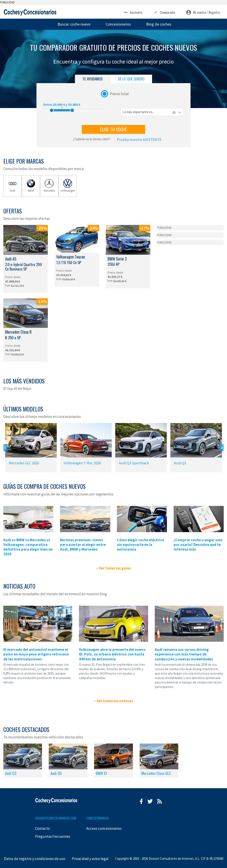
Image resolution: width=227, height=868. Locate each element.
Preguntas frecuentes (53, 836)
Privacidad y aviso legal (90, 859)
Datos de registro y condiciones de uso (35, 859)
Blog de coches (159, 24)
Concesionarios (118, 24)
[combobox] (152, 112)
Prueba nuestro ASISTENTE (139, 140)
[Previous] (6, 448)
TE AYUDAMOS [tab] (93, 79)
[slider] (52, 110)
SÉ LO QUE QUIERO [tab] (131, 79)
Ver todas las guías (115, 568)
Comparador (164, 12)
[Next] (221, 448)
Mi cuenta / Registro (203, 12)
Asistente (133, 12)
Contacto (42, 828)
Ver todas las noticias (115, 701)
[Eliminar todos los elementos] (174, 113)
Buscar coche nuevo (74, 24)
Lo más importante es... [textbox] (139, 112)
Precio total (119, 94)
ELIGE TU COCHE (113, 129)
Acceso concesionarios (104, 828)
